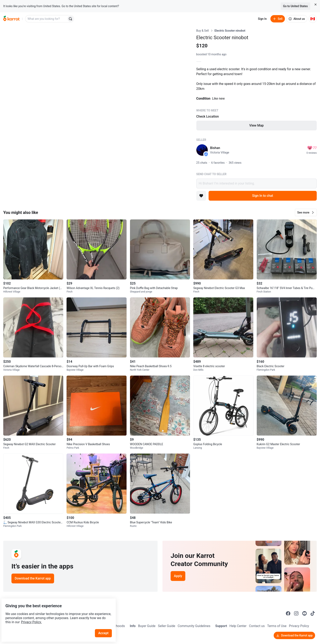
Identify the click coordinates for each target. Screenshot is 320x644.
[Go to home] (11, 19)
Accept (106, 623)
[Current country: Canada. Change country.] (313, 19)
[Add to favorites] (201, 196)
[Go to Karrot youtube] (304, 613)
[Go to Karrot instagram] (296, 613)
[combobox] (46, 19)
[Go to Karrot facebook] (288, 613)
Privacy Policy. (56, 612)
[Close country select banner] (316, 4)
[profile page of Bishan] (202, 150)
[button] (306, 212)
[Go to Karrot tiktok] (313, 613)
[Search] (70, 19)
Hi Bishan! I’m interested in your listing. (257, 184)
